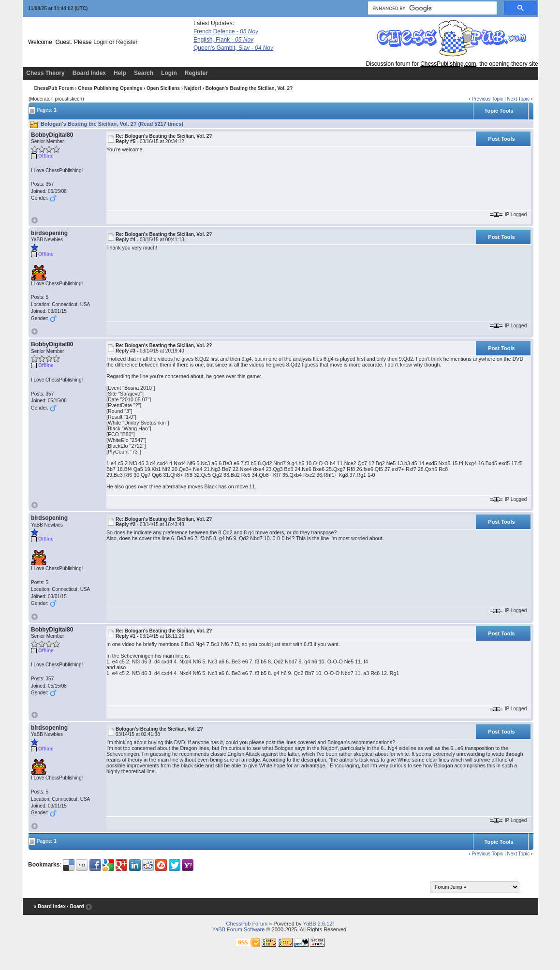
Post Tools (501, 139)
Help (120, 73)
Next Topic (518, 99)
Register (127, 42)
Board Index (89, 73)
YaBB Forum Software (239, 929)
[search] (431, 8)
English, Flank (223, 40)
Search (144, 73)
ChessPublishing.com (448, 64)
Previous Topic (487, 99)
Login (100, 42)
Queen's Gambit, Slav (233, 48)
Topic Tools (499, 111)
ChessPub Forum (54, 88)
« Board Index (50, 906)
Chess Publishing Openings (110, 88)
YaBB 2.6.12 (317, 924)
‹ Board (76, 906)
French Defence (226, 31)
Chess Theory (45, 73)
